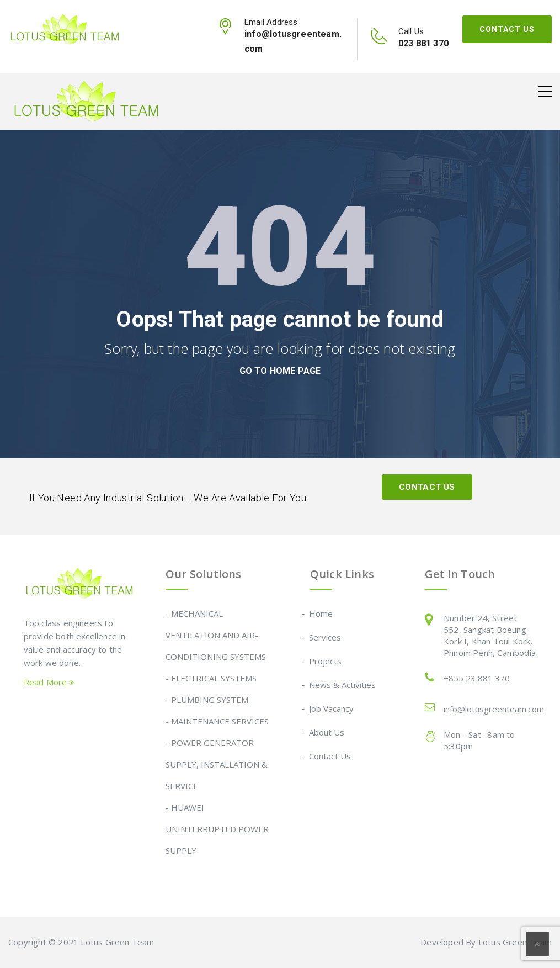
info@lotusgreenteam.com (494, 709)
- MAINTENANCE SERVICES (217, 721)
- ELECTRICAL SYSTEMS (211, 678)
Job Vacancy (332, 708)
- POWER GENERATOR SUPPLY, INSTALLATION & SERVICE (217, 764)
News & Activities (343, 685)
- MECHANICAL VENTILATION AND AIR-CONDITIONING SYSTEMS (216, 635)
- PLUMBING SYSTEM (207, 700)
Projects (326, 661)
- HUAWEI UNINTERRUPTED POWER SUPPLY (217, 829)
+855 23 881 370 (477, 678)
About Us (327, 732)
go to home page (280, 371)
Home (321, 613)
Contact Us (507, 29)
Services (326, 637)
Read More (49, 682)
